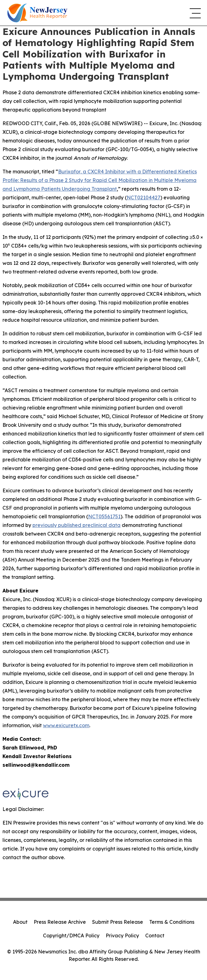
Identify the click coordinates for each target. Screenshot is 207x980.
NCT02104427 (144, 197)
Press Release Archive (60, 922)
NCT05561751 (104, 516)
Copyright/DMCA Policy (71, 935)
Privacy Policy (122, 935)
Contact (155, 935)
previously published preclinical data (76, 525)
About (20, 922)
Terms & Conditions (172, 922)
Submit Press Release (118, 922)
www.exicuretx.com (66, 725)
